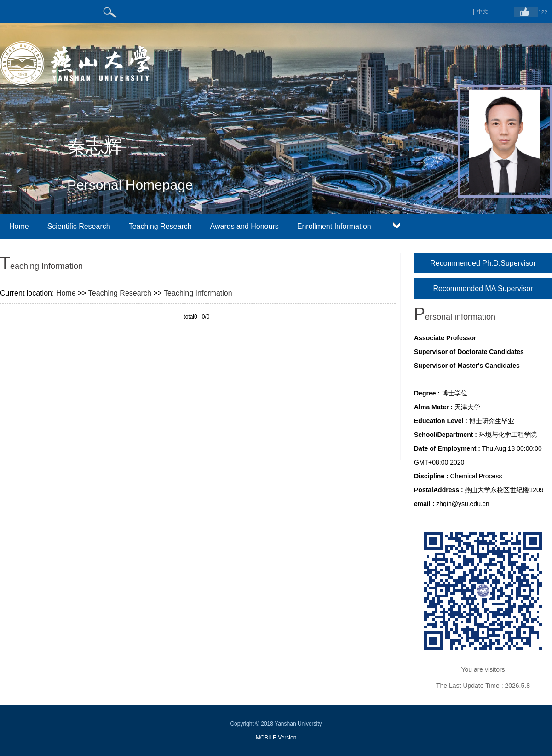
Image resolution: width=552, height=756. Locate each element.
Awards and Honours (244, 226)
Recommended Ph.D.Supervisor (483, 263)
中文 (483, 12)
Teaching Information (198, 293)
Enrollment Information (334, 226)
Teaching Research (160, 226)
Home (19, 226)
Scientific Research (79, 226)
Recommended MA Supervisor (483, 288)
